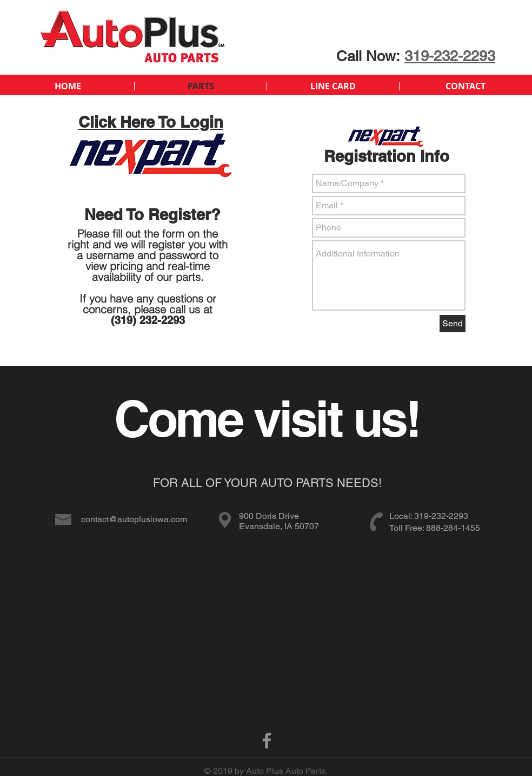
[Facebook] (267, 741)
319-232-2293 (450, 56)
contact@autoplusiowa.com (134, 519)
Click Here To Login (151, 122)
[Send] (453, 324)
